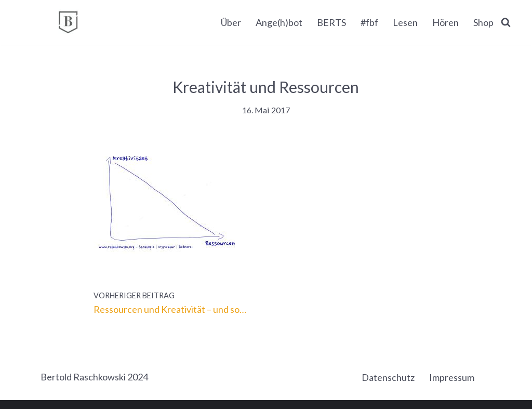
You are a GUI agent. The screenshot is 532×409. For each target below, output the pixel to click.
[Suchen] (506, 22)
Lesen (405, 22)
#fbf (369, 22)
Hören (445, 22)
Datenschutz (388, 377)
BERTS (331, 22)
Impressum (452, 377)
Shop (483, 22)
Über (231, 22)
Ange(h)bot (279, 22)
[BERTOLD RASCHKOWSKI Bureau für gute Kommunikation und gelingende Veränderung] (68, 22)
